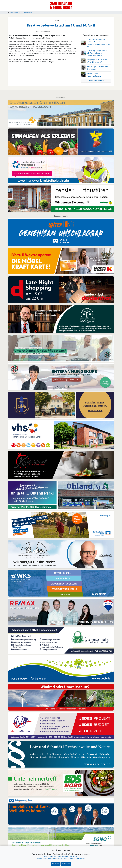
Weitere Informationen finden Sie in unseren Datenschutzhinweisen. (61, 859)
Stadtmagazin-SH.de (15, 13)
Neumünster (28, 13)
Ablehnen (55, 864)
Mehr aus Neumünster (96, 81)
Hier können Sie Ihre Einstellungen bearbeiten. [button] (61, 856)
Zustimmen (66, 864)
